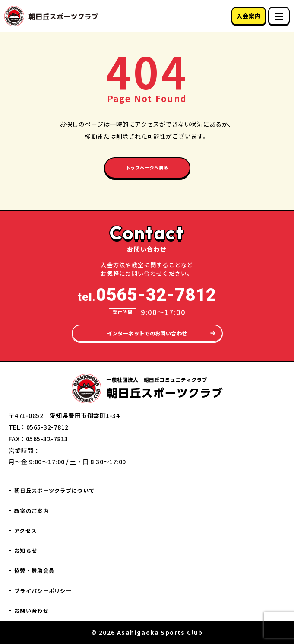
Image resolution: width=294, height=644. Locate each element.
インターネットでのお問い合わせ (147, 324)
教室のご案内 (36, 504)
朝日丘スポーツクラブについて (64, 483)
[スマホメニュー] (279, 16)
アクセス (28, 525)
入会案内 (248, 16)
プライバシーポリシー (50, 589)
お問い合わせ (36, 610)
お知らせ (28, 547)
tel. (147, 285)
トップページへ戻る (147, 170)
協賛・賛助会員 (39, 568)
